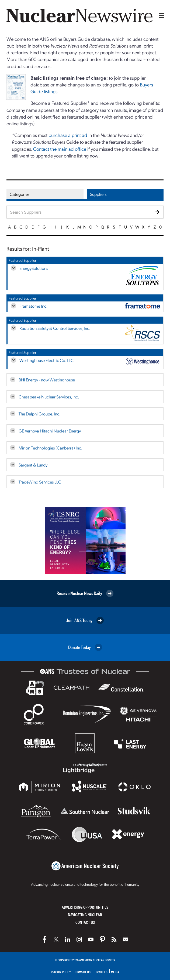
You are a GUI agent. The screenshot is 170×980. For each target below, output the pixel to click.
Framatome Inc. (33, 306)
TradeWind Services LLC (40, 482)
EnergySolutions (34, 268)
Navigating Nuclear (85, 914)
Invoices (102, 972)
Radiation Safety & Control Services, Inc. (55, 328)
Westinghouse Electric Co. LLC (46, 360)
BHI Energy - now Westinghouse (47, 380)
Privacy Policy (61, 972)
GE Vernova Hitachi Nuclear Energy (50, 431)
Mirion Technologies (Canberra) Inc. (50, 448)
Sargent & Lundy (33, 465)
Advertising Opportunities (85, 907)
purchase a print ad (68, 135)
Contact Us (85, 922)
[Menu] (160, 15)
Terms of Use (83, 972)
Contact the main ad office (60, 149)
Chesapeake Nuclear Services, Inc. (49, 397)
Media (115, 972)
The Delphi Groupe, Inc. (39, 414)
